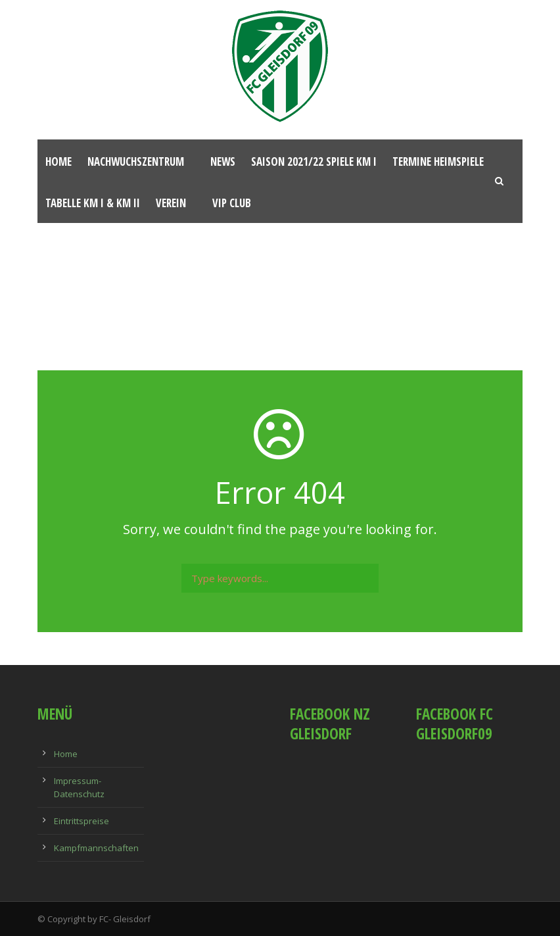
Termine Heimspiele (438, 161)
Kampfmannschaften (96, 848)
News (223, 161)
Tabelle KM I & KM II (93, 203)
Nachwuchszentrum (136, 161)
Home (58, 161)
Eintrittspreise (82, 821)
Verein (171, 203)
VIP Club (232, 203)
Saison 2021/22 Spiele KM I (314, 161)
